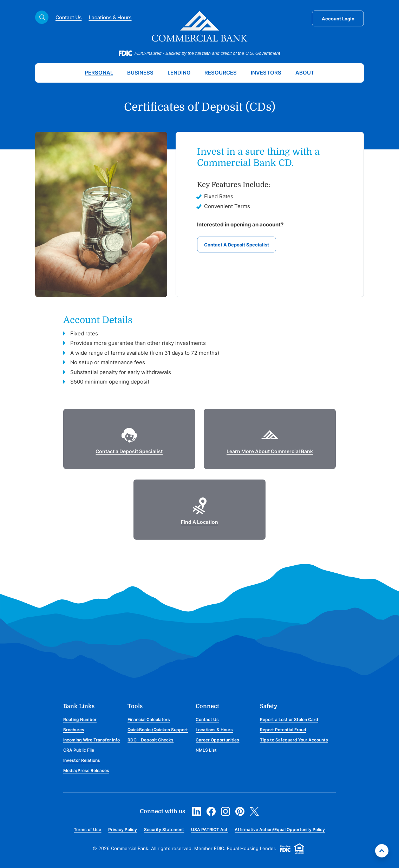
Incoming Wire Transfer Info (91, 740)
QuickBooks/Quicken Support (158, 730)
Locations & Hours (110, 17)
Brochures (74, 730)
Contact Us (68, 17)
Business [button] (140, 73)
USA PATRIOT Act (209, 830)
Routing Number (80, 719)
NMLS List (206, 750)
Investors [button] (266, 73)
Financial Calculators (149, 719)
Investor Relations (82, 760)
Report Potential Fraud (283, 730)
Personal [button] (99, 73)
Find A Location (199, 522)
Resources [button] (221, 73)
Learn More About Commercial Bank (270, 451)
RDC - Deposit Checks (151, 740)
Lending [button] (179, 73)
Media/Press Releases (86, 770)
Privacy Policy (123, 830)
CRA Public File (79, 750)
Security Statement (164, 830)
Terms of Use (87, 830)
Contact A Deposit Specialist (237, 245)
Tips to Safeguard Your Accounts (294, 740)
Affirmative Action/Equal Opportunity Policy (280, 830)
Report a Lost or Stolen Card (289, 719)
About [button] (305, 73)
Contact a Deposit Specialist (129, 451)
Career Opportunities (217, 740)
